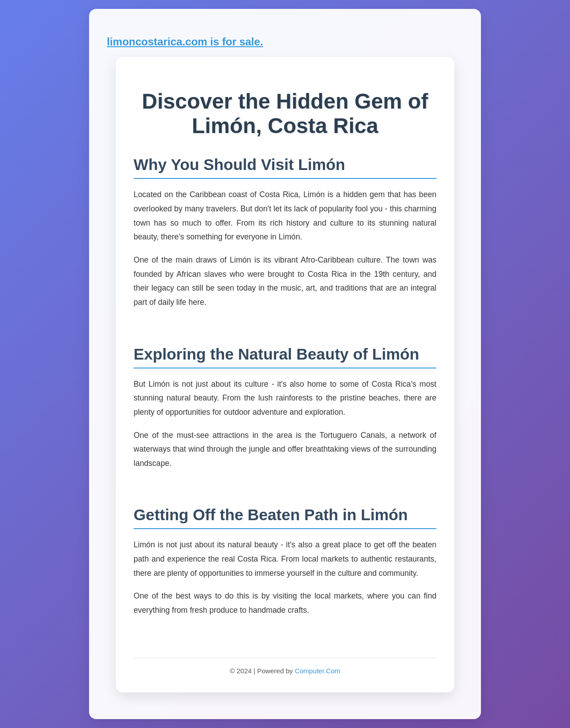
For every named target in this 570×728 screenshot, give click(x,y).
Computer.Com (318, 671)
